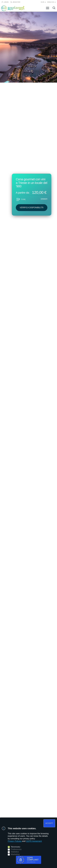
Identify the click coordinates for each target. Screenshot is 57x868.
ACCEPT (49, 823)
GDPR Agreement (34, 841)
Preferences (16, 849)
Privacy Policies (15, 841)
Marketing (15, 854)
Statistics (15, 852)
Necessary (16, 847)
